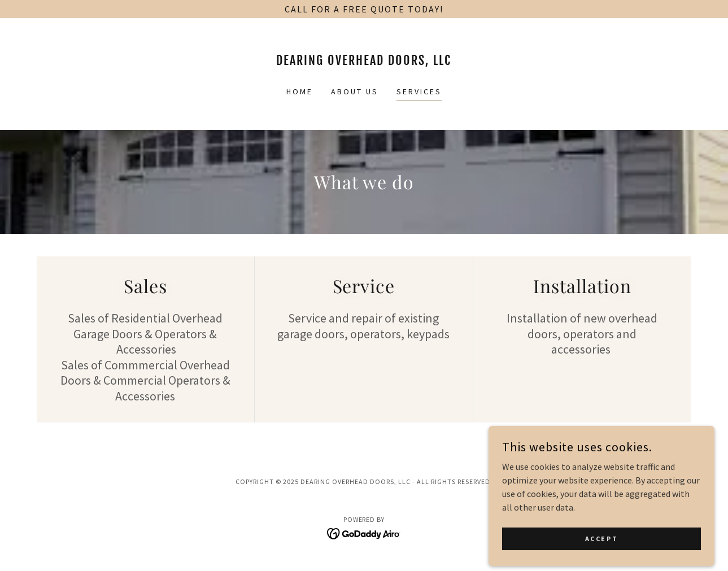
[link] (364, 62)
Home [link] (300, 91)
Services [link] (419, 91)
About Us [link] (355, 91)
